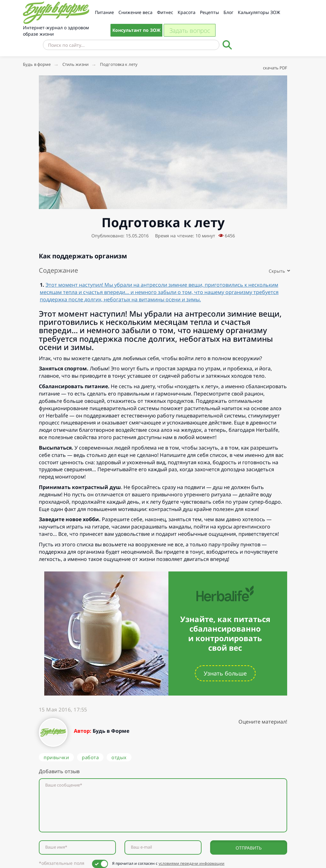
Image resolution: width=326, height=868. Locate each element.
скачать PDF (275, 68)
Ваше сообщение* (64, 785)
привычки (56, 757)
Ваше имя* (56, 847)
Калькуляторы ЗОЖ (259, 12)
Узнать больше (225, 673)
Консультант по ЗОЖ (136, 30)
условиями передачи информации (191, 863)
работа (90, 757)
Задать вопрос (190, 31)
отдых (119, 757)
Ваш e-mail (141, 847)
